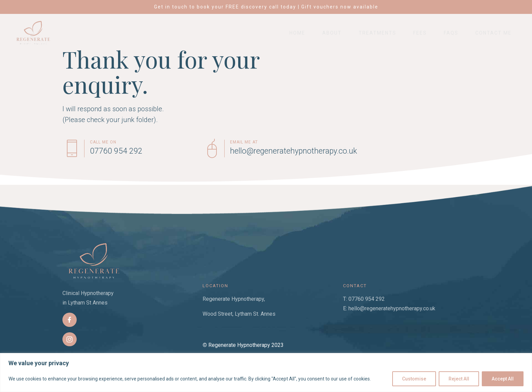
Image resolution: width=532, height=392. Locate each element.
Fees (420, 33)
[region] (266, 373)
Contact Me (493, 33)
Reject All (459, 379)
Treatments (377, 33)
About (332, 33)
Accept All (503, 379)
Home (297, 33)
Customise (414, 379)
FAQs (451, 33)
